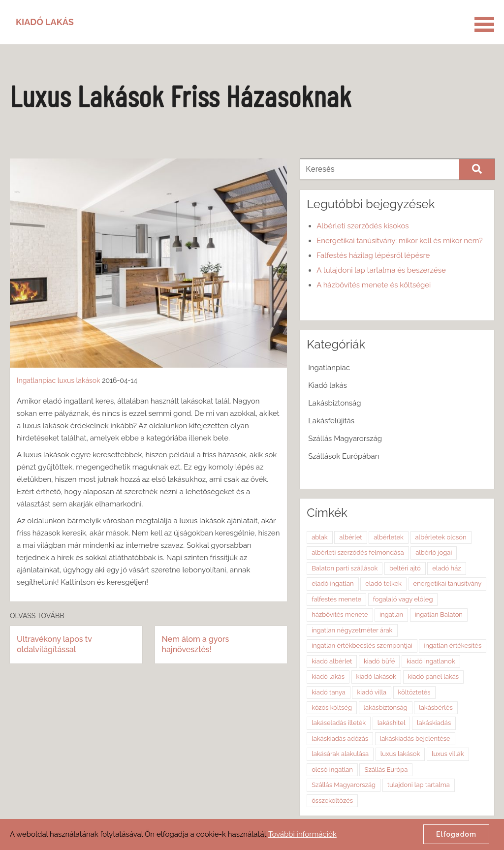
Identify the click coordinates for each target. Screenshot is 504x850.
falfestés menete (336, 599)
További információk (302, 834)
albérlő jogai (434, 552)
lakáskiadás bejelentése (415, 739)
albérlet (350, 537)
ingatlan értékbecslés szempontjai (362, 645)
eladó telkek (383, 583)
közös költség (332, 708)
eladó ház (446, 568)
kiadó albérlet (332, 661)
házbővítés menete (340, 614)
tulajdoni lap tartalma (419, 785)
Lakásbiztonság (334, 403)
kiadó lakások (376, 677)
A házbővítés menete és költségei (374, 285)
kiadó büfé (379, 661)
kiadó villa (372, 692)
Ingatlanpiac (36, 380)
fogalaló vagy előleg (403, 599)
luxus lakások (79, 380)
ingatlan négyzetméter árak (352, 630)
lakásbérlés (436, 708)
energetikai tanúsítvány (448, 583)
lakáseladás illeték (339, 723)
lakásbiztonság (386, 708)
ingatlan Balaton (439, 614)
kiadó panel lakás (434, 677)
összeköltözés (332, 801)
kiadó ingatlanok (431, 661)
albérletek (389, 537)
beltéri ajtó (405, 568)
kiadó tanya (329, 692)
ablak (320, 537)
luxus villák (448, 754)
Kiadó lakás (328, 385)
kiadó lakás (328, 677)
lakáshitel (392, 723)
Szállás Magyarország (345, 439)
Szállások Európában (344, 456)
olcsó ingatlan (332, 770)
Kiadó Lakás (45, 22)
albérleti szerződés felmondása (358, 552)
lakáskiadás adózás (340, 739)
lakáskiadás (434, 723)
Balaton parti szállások (345, 568)
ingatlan (391, 614)
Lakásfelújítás (331, 421)
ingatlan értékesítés (453, 645)
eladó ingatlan (332, 583)
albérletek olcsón (441, 537)
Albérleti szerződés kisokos (362, 226)
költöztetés (414, 692)
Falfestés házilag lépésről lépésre (373, 255)
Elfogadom (456, 834)
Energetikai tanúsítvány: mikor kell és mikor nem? (399, 241)
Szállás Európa (386, 770)
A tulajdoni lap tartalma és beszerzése (381, 270)
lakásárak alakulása (340, 754)
